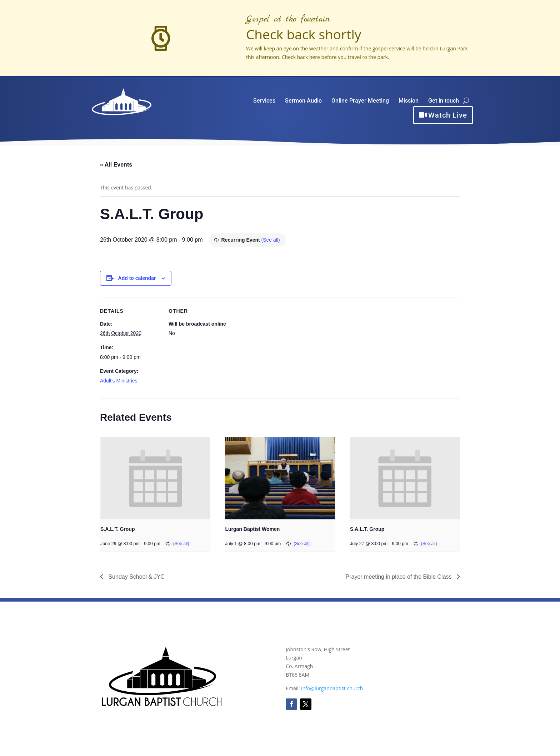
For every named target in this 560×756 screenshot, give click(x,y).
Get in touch (444, 101)
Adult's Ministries (119, 381)
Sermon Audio (303, 101)
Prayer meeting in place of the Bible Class (399, 577)
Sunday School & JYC (136, 577)
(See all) (271, 240)
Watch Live (448, 115)
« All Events (116, 165)
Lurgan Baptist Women (252, 529)
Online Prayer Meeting (360, 101)
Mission (409, 101)
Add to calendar (137, 278)
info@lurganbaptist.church (332, 688)
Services (264, 101)
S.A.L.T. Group (117, 529)
